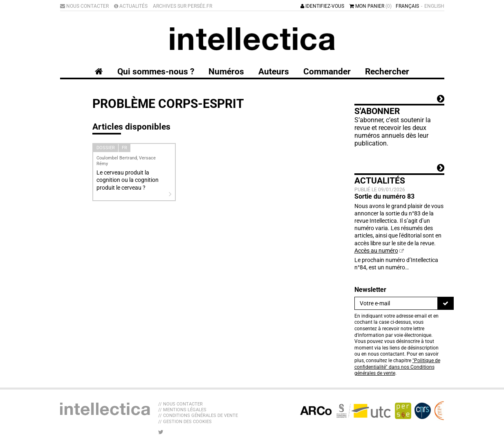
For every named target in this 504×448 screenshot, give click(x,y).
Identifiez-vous (322, 6)
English (434, 6)
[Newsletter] (396, 303)
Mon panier (371, 6)
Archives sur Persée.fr (183, 6)
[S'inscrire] (446, 303)
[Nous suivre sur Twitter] (161, 432)
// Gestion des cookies (185, 422)
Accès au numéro (376, 251)
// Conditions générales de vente (198, 416)
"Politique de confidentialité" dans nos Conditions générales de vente (397, 367)
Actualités (131, 6)
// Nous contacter (180, 404)
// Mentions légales (182, 410)
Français (407, 6)
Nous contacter (84, 6)
